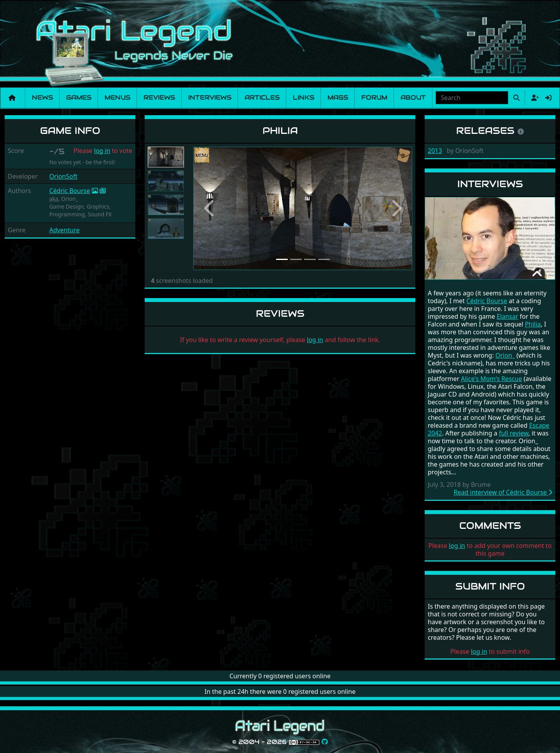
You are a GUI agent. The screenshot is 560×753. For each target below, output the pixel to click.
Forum (374, 97)
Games (79, 97)
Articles (262, 97)
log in (102, 151)
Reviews (159, 97)
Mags (338, 97)
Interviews (210, 97)
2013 (435, 151)
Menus (117, 97)
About (413, 97)
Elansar (507, 316)
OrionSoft (64, 176)
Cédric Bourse (70, 191)
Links (304, 97)
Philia (533, 324)
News (42, 97)
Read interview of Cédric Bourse (503, 492)
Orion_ (505, 355)
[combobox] (472, 98)
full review (514, 433)
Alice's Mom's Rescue (491, 379)
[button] (210, 208)
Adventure (65, 230)
